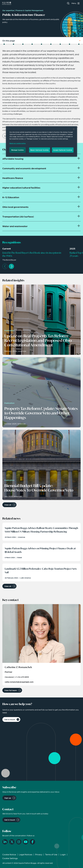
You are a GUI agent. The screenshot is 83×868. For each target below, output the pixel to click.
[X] (12, 842)
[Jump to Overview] (4, 44)
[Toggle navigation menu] (76, 3)
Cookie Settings (10, 858)
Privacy (39, 854)
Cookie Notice (9, 854)
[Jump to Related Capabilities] (69, 44)
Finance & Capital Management (29, 10)
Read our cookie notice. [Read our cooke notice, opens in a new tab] (18, 143)
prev (5, 266)
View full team (11, 690)
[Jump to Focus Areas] (14, 44)
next (11, 266)
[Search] (68, 3)
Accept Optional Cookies (63, 150)
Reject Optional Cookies (40, 150)
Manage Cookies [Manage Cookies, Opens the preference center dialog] (18, 150)
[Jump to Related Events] (51, 44)
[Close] (74, 129)
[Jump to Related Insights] (32, 44)
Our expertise (8, 10)
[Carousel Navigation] (43, 266)
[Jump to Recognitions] (23, 44)
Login (63, 854)
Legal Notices (26, 854)
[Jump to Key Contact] (60, 44)
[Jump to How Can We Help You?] (79, 44)
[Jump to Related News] (41, 44)
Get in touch (10, 719)
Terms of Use (51, 854)
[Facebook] (32, 842)
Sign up (8, 798)
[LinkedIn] (5, 842)
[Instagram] (19, 842)
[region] (41, 142)
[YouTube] (26, 842)
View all (8, 505)
